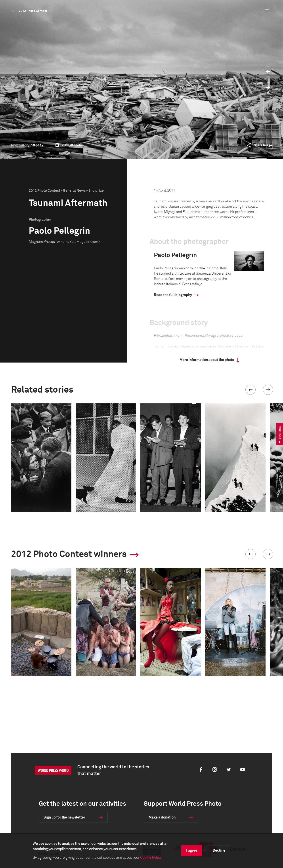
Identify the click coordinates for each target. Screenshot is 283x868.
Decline (219, 851)
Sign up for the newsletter (64, 817)
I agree (192, 851)
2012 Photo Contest (33, 11)
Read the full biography (173, 295)
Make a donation (162, 817)
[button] (250, 390)
